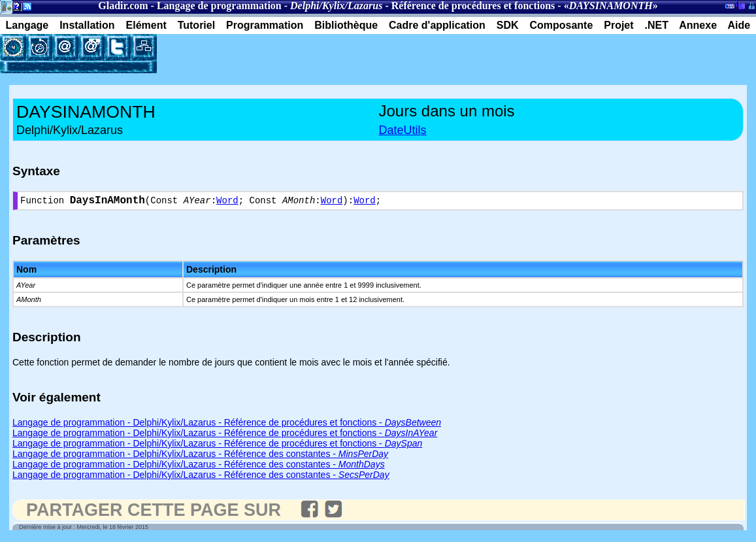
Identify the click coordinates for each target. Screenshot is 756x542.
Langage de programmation (219, 6)
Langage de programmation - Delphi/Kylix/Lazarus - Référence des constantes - (200, 456)
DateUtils (403, 130)
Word (227, 202)
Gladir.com (123, 6)
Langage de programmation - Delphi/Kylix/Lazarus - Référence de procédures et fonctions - (227, 425)
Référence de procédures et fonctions (473, 6)
